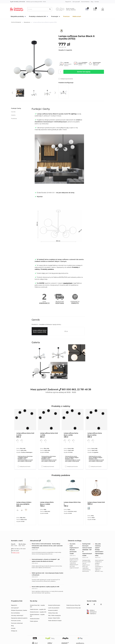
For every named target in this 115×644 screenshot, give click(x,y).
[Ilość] (61, 72)
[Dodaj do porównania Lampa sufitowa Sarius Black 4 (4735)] (66, 466)
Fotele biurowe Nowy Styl (73, 605)
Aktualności (35, 541)
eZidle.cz (91, 610)
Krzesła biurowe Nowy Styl (74, 608)
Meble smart (77, 16)
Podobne (14, 118)
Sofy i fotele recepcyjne (54, 615)
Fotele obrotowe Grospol (55, 621)
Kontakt (97, 2)
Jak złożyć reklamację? (17, 615)
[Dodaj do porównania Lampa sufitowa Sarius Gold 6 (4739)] (18, 466)
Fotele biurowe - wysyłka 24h (38, 609)
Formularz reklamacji (17, 623)
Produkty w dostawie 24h (37, 16)
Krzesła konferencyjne (54, 605)
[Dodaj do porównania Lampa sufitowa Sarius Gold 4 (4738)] (42, 466)
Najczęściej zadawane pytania (19, 618)
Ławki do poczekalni (54, 608)
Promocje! (55, 16)
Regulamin (68, 2)
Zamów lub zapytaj (84, 72)
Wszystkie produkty (17, 16)
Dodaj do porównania (66, 79)
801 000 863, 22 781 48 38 (18, 2)
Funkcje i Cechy (16, 108)
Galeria (13, 115)
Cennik (13, 112)
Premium (66, 16)
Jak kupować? (76, 2)
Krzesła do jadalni (53, 610)
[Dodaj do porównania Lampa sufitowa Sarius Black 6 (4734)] (89, 466)
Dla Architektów (85, 2)
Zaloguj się (14, 631)
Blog (92, 2)
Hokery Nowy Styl (53, 613)
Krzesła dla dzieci (35, 619)
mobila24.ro (92, 614)
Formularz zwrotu (16, 621)
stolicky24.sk (92, 612)
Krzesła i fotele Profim (54, 618)
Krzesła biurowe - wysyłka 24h (38, 612)
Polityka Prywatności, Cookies (19, 610)
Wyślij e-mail (16, 553)
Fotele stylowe (34, 621)
